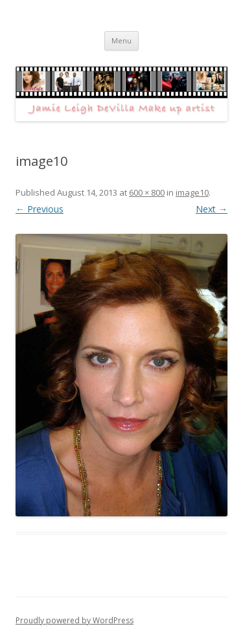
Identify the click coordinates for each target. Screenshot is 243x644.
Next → (212, 209)
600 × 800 (147, 192)
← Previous (40, 209)
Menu (121, 40)
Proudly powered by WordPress (75, 620)
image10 (192, 192)
